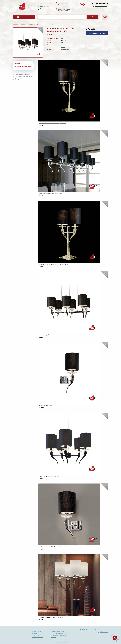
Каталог (23, 24)
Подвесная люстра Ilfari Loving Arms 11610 (49, 476)
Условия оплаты (36, 632)
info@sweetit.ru (104, 632)
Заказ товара (35, 635)
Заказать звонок (101, 6)
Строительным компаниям (58, 635)
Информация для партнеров (59, 632)
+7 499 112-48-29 (100, 3)
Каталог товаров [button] (26, 17)
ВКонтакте (85, 629)
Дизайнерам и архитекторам (59, 633)
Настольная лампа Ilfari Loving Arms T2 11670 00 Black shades (53, 264)
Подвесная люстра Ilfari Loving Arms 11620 (49, 335)
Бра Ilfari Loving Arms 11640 (45, 405)
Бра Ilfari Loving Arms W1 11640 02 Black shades (50, 547)
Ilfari (62, 43)
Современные (65, 49)
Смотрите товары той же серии (24, 66)
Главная (15, 24)
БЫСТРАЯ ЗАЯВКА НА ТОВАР (97, 33)
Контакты (48, 3)
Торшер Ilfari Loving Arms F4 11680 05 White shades (51, 617)
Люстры (31, 24)
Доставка (34, 633)
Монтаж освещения (37, 637)
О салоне (41, 3)
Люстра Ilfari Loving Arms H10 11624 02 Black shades (51, 194)
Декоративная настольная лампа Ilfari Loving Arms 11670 (52, 123)
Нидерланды (65, 41)
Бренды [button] (105, 16)
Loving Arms (64, 45)
